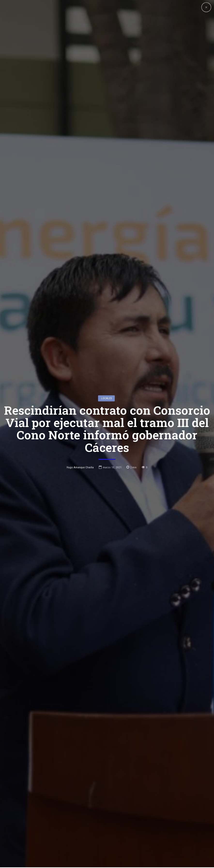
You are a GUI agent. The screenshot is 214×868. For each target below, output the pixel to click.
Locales (107, 354)
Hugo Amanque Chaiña (80, 423)
